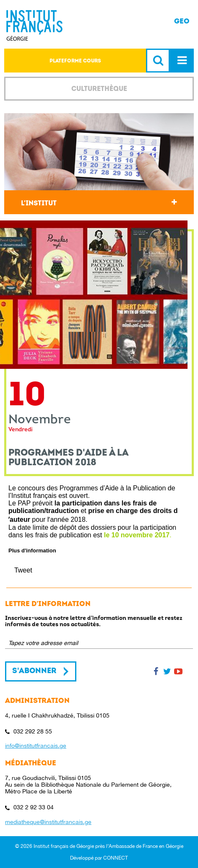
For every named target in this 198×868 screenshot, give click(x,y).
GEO (182, 21)
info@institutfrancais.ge (36, 746)
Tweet (23, 570)
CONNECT (116, 858)
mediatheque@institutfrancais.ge (48, 822)
